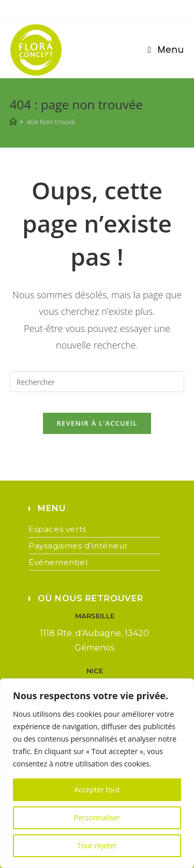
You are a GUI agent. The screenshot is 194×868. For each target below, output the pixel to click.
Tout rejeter (97, 845)
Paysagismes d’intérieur (78, 546)
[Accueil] (13, 122)
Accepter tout (97, 790)
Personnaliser (97, 818)
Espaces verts (57, 529)
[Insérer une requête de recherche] (97, 382)
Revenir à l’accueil (97, 423)
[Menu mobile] (166, 50)
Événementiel (58, 562)
